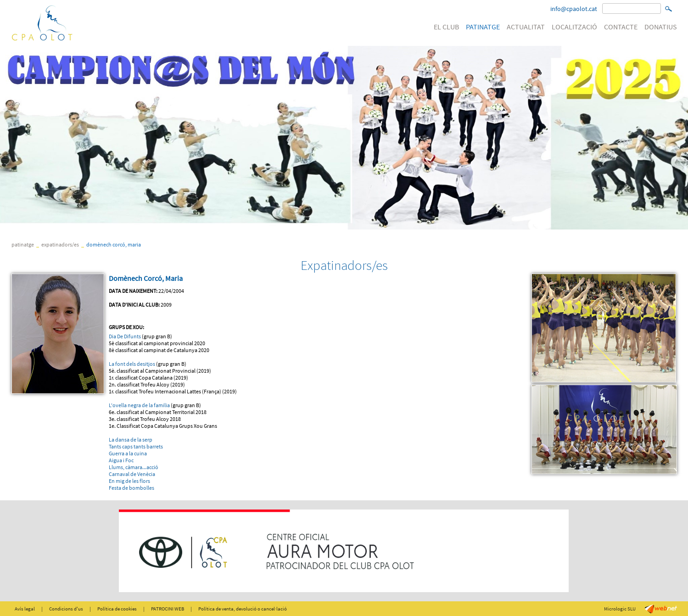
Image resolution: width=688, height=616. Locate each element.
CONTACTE (621, 27)
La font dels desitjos (132, 364)
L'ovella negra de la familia (139, 405)
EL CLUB (446, 27)
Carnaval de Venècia (132, 474)
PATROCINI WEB (168, 609)
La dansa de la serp (131, 440)
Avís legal (25, 609)
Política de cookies (117, 609)
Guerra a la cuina (128, 453)
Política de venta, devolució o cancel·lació (243, 609)
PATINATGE (483, 27)
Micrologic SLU (620, 609)
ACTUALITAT (526, 27)
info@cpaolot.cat (574, 9)
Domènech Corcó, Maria (114, 244)
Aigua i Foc (121, 460)
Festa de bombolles (131, 488)
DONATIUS (661, 27)
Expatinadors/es (60, 244)
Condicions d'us (66, 609)
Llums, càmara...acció (134, 467)
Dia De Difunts (125, 336)
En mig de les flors (129, 481)
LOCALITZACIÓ (574, 27)
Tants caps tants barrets (136, 446)
